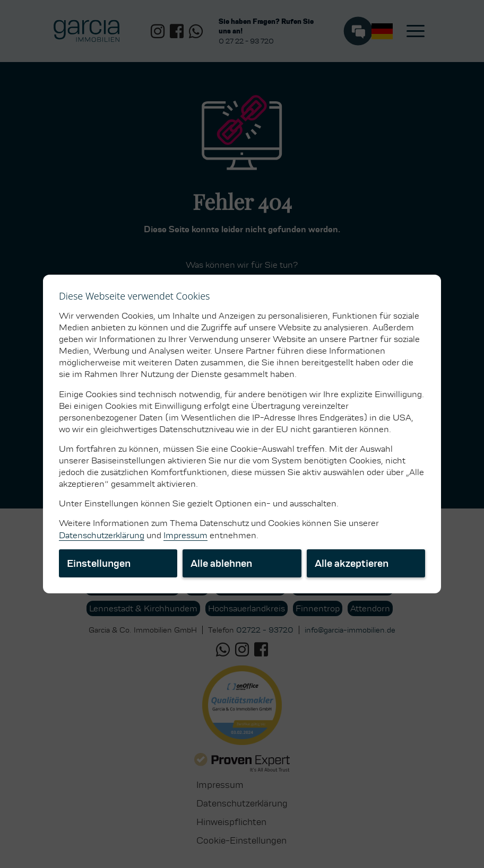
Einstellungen (99, 563)
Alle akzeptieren (352, 563)
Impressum (185, 535)
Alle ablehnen (221, 563)
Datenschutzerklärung (102, 535)
